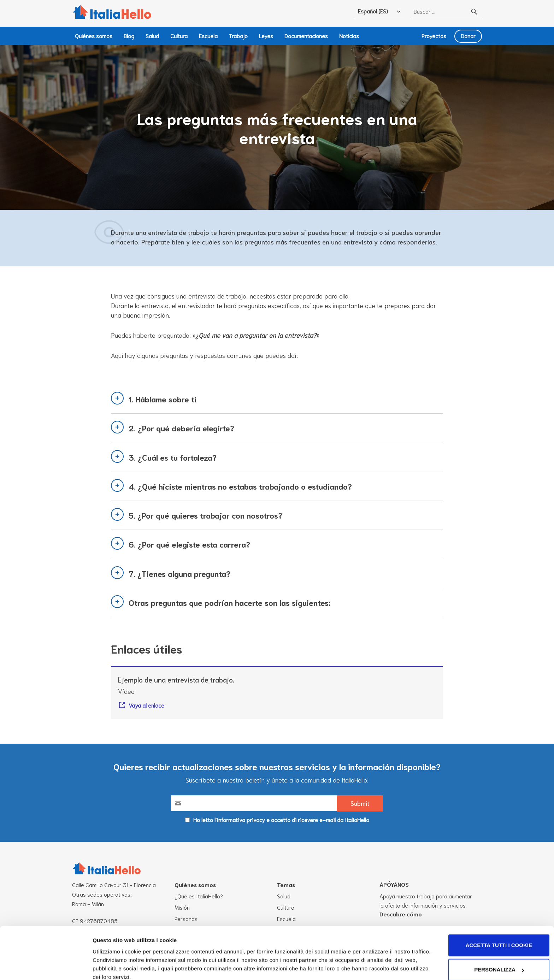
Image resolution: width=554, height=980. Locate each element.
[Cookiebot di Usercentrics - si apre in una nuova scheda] (46, 966)
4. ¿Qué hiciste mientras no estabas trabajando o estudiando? (240, 486)
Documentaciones (306, 36)
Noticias (349, 36)
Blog (129, 36)
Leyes (266, 36)
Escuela (208, 36)
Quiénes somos (94, 36)
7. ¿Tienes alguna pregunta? (179, 573)
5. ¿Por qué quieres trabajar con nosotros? (205, 515)
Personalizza (495, 936)
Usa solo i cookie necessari (495, 960)
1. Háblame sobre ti (163, 399)
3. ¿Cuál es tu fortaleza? (173, 457)
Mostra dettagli (112, 963)
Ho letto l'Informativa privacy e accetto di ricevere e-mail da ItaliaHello (281, 819)
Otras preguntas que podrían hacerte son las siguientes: (229, 602)
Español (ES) (373, 11)
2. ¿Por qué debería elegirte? (181, 428)
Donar (468, 36)
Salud (152, 36)
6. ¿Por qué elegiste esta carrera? (189, 544)
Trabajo (238, 36)
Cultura (179, 36)
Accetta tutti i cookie (495, 911)
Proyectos (434, 36)
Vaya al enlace (146, 705)
